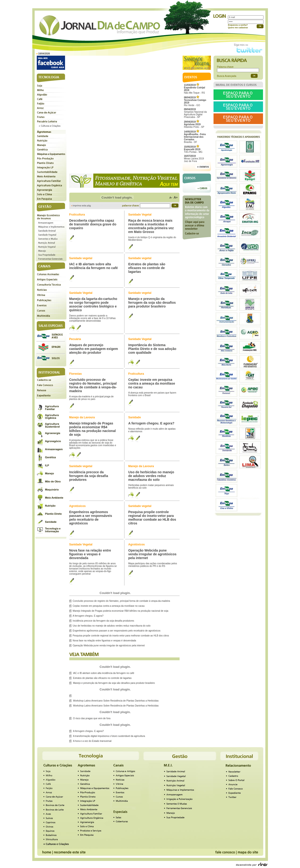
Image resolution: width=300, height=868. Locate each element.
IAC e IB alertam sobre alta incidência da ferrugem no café (104, 673)
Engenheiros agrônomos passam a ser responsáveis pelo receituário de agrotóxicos (116, 631)
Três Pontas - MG (193, 149)
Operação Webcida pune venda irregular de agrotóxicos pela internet (109, 646)
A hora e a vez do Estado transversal (92, 741)
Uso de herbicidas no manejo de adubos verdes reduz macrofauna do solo (111, 626)
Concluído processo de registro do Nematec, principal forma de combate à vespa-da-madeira (121, 601)
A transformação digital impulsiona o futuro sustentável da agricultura (109, 736)
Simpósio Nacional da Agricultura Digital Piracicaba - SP (195, 113)
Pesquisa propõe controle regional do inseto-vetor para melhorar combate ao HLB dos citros (121, 636)
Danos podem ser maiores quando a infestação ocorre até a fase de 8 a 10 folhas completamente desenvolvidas (92, 318)
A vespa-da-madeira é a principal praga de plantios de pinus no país (91, 398)
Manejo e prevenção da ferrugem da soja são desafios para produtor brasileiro (114, 683)
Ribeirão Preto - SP (194, 124)
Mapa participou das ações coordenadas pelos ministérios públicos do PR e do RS (153, 565)
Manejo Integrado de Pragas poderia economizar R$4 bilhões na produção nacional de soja (120, 611)
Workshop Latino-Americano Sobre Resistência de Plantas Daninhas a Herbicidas (116, 701)
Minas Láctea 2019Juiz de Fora (194, 159)
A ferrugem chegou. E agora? (88, 616)
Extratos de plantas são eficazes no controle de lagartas (102, 678)
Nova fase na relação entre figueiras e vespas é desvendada (104, 641)
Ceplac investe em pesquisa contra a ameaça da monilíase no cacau (109, 606)
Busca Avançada (227, 76)
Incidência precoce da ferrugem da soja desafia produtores (103, 621)
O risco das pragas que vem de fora (92, 718)
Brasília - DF (195, 137)
